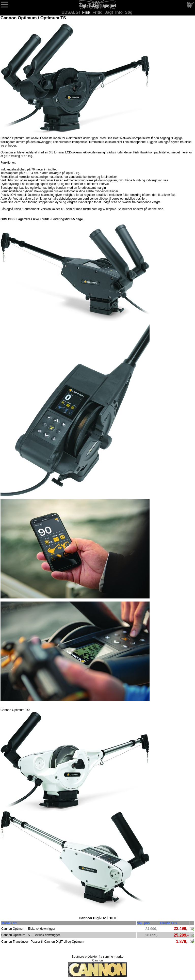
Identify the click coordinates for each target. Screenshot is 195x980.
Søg (129, 12)
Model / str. (10, 923)
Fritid (98, 12)
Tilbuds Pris (168, 923)
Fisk (87, 12)
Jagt (109, 12)
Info (120, 12)
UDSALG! (71, 12)
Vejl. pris (143, 923)
